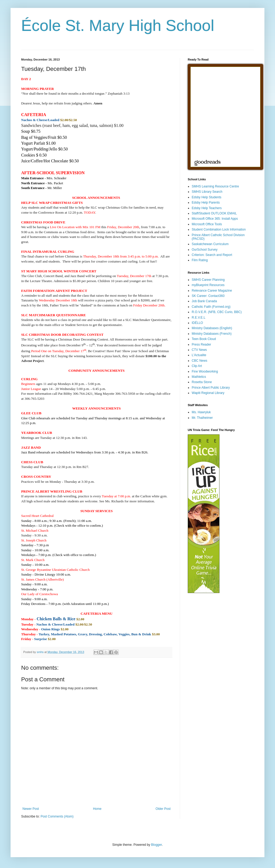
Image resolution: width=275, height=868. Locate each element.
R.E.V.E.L (199, 318)
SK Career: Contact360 (208, 296)
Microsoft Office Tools (207, 224)
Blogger (156, 845)
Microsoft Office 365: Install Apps (215, 219)
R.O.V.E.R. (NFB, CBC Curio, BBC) (217, 312)
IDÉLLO (197, 323)
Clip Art (197, 366)
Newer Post (31, 809)
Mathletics (199, 377)
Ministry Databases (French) (212, 334)
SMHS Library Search (207, 192)
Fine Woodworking (205, 371)
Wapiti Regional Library (208, 393)
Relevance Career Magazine (212, 291)
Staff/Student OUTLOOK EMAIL (214, 213)
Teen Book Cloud (204, 339)
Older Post (163, 809)
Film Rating (200, 260)
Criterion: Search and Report (212, 255)
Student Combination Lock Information (219, 229)
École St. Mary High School (118, 26)
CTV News (199, 350)
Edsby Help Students (207, 197)
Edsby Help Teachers (207, 208)
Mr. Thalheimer (202, 418)
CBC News (200, 361)
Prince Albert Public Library (211, 388)
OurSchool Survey (205, 250)
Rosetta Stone (202, 382)
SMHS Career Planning (208, 280)
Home (97, 809)
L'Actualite (199, 355)
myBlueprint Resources (208, 285)
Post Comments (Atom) (57, 816)
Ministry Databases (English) (212, 328)
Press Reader (201, 345)
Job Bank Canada (204, 301)
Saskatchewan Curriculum (210, 244)
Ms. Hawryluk (201, 412)
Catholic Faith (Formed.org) (211, 307)
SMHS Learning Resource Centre (215, 186)
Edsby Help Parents (206, 203)
